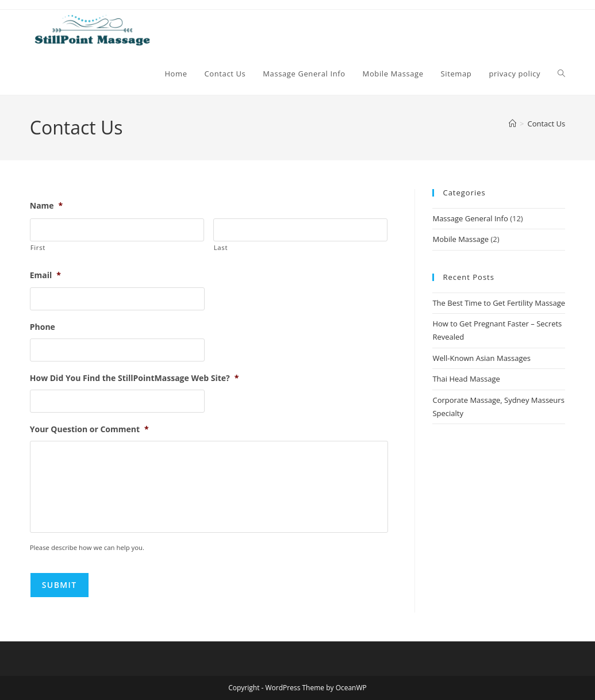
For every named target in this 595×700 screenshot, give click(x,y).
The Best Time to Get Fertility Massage (499, 303)
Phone (43, 327)
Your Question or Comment (89, 429)
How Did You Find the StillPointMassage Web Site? (135, 378)
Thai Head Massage (466, 379)
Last (221, 247)
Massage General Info (470, 218)
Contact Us (547, 124)
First (38, 247)
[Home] (513, 124)
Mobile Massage (460, 239)
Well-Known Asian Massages (481, 358)
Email (45, 275)
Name (47, 206)
